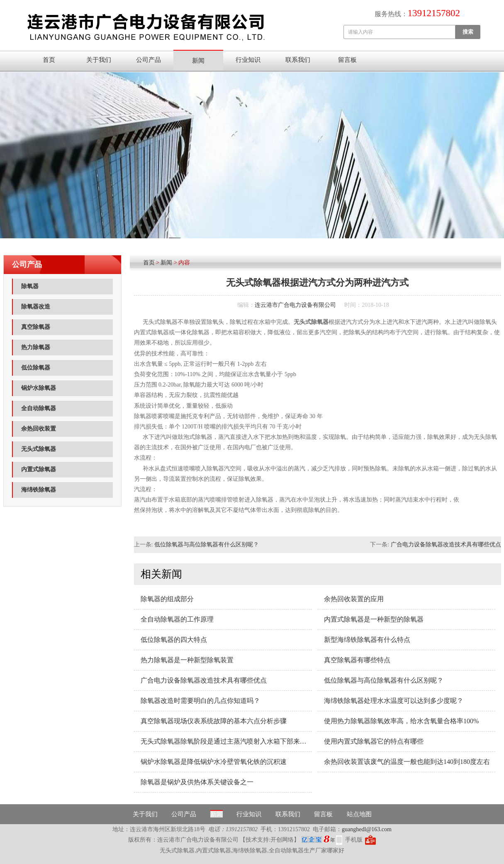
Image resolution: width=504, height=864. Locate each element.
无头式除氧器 (39, 449)
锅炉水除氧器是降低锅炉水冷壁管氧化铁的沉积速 (214, 762)
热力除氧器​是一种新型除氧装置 (187, 660)
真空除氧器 (36, 327)
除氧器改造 (36, 307)
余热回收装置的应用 (354, 599)
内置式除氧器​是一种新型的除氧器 (374, 619)
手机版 (354, 840)
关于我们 (99, 60)
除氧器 (30, 286)
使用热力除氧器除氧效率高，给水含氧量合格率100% (401, 721)
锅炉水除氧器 (39, 388)
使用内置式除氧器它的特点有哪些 (374, 741)
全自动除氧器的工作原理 (177, 619)
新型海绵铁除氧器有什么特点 (367, 640)
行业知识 (248, 60)
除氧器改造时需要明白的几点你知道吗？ (200, 701)
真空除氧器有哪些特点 (357, 660)
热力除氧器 (36, 347)
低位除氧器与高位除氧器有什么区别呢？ (207, 545)
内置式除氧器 (39, 469)
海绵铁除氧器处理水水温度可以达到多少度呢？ (394, 701)
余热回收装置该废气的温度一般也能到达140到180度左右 (407, 762)
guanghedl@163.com (367, 829)
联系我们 (298, 60)
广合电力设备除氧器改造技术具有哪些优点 (446, 545)
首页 (49, 60)
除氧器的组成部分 (167, 599)
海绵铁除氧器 (39, 490)
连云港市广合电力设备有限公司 (295, 305)
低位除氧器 (36, 368)
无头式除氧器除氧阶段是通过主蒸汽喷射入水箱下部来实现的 (226, 741)
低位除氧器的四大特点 (174, 640)
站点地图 (359, 814)
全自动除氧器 (39, 408)
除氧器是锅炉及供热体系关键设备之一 (197, 782)
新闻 (198, 61)
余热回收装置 (39, 429)
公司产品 (149, 60)
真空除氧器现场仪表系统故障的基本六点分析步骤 (214, 721)
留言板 (347, 60)
